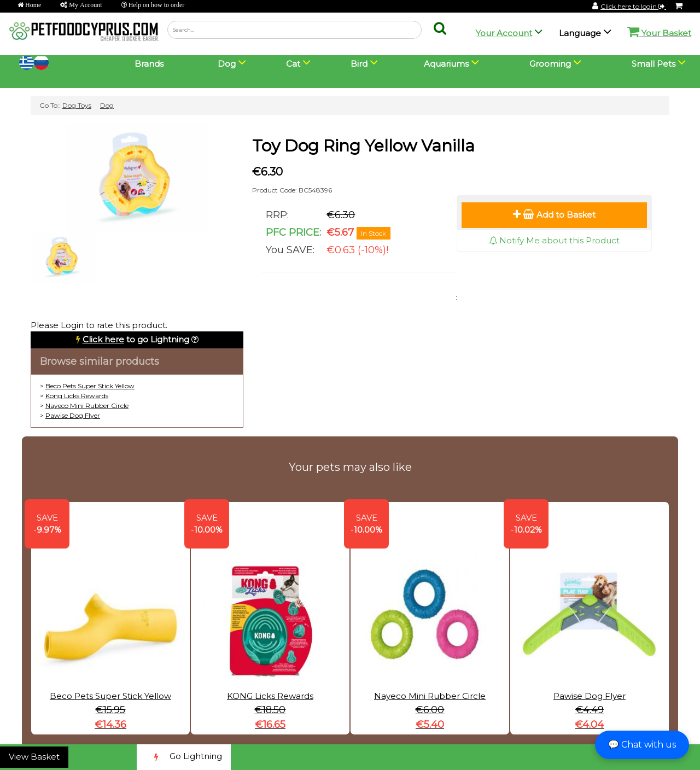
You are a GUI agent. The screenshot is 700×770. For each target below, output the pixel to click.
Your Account (504, 33)
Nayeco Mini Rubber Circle (87, 406)
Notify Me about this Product (554, 240)
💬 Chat (642, 745)
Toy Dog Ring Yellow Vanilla (363, 146)
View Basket (34, 757)
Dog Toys (77, 105)
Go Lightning (184, 757)
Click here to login (633, 6)
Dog (107, 105)
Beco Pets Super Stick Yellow (90, 386)
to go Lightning (136, 339)
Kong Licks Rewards (77, 396)
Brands (149, 64)
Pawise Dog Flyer (73, 415)
